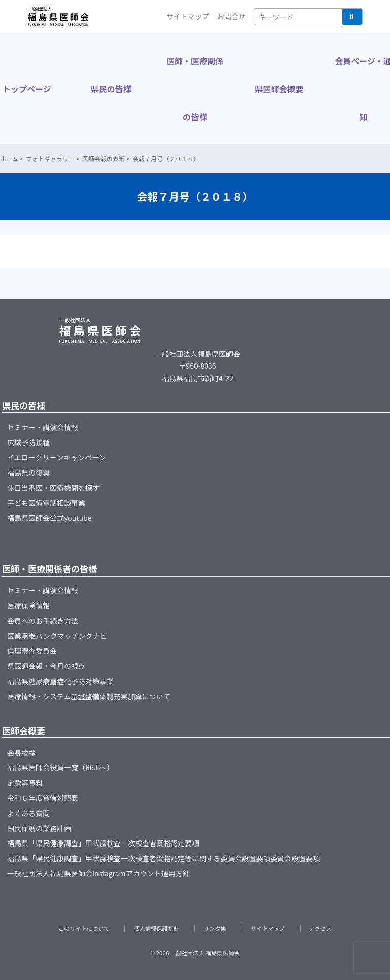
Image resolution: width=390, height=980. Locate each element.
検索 (352, 17)
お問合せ (232, 16)
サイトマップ (188, 16)
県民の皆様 (111, 89)
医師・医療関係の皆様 (195, 89)
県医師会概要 (279, 89)
